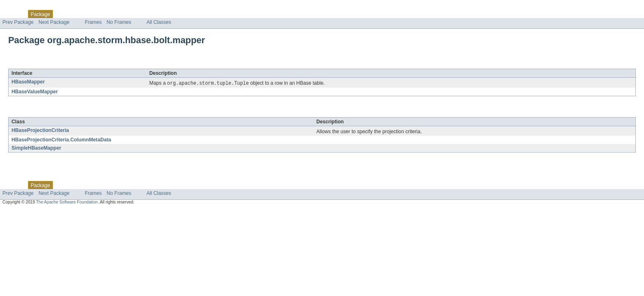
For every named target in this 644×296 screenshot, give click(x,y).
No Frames (119, 22)
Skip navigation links (23, 7)
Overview (13, 14)
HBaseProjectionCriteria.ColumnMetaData (61, 140)
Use (79, 14)
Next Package (54, 22)
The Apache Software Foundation (67, 202)
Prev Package (18, 22)
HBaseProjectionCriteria (40, 131)
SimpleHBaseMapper (36, 148)
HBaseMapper (28, 82)
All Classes (159, 22)
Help (157, 14)
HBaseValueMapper (35, 92)
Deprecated (117, 14)
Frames (93, 22)
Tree (94, 14)
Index (140, 14)
